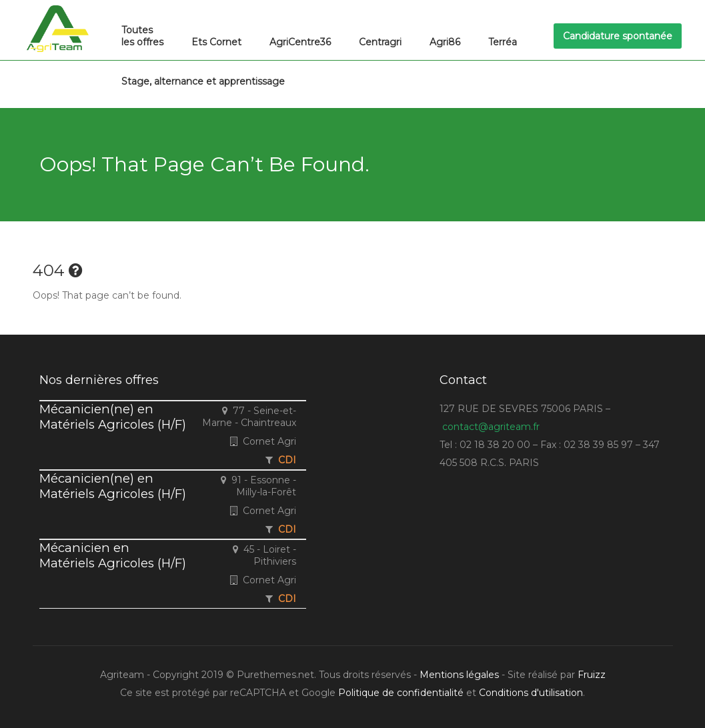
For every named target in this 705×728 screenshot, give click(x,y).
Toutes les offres (142, 36)
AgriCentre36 (300, 42)
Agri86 (445, 42)
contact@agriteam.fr (491, 427)
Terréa (503, 42)
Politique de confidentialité (401, 693)
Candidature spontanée (618, 36)
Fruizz (592, 675)
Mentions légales (459, 675)
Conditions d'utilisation (531, 693)
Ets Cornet (216, 42)
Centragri (380, 42)
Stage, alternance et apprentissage (203, 81)
